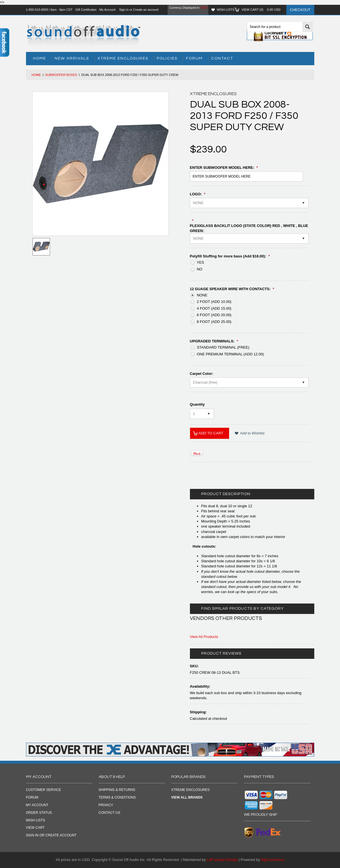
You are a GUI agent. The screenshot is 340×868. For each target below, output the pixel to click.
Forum (194, 58)
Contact (222, 58)
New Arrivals (72, 58)
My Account (108, 10)
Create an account (146, 10)
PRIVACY (106, 805)
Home (36, 75)
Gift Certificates (86, 10)
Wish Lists (226, 10)
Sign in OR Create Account (51, 835)
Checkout (300, 10)
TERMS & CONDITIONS (117, 797)
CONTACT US (110, 813)
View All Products (204, 637)
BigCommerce (273, 860)
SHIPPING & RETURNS (117, 790)
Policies (167, 58)
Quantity (197, 404)
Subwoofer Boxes (61, 75)
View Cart (35, 828)
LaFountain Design (222, 860)
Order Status (39, 813)
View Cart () (261, 10)
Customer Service (44, 790)
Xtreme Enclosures (123, 58)
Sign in (124, 10)
